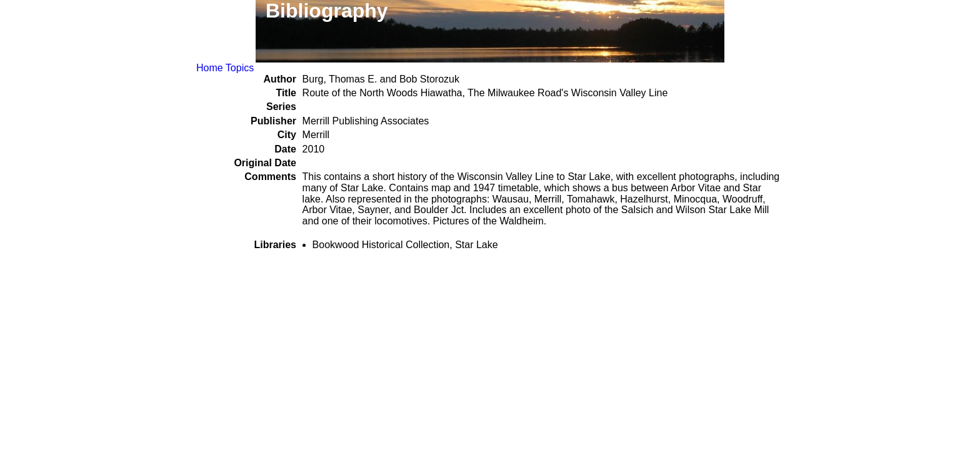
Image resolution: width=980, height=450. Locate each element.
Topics (240, 68)
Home (210, 68)
